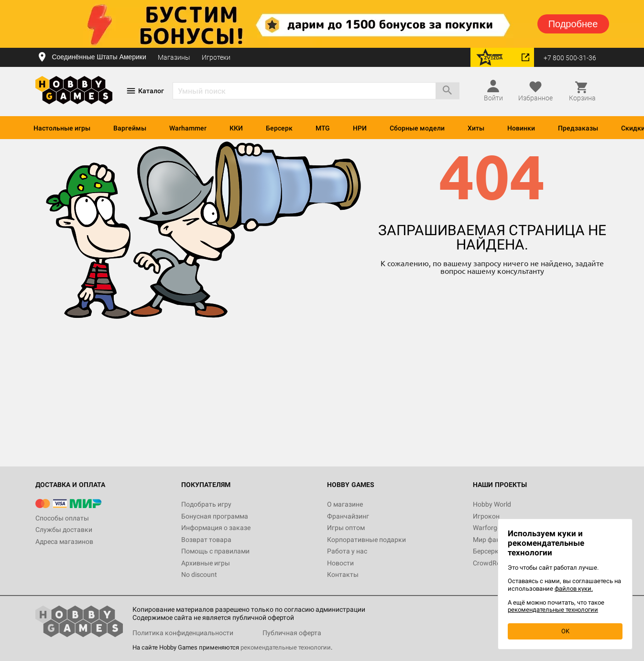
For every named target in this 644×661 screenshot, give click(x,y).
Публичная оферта (292, 633)
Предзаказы (578, 128)
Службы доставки (64, 530)
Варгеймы (130, 128)
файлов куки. (574, 589)
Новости (340, 563)
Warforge (487, 528)
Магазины (174, 57)
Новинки (521, 128)
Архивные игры (206, 563)
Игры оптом (346, 528)
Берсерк (279, 128)
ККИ (236, 128)
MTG (323, 128)
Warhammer (188, 128)
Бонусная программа (215, 516)
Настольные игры (62, 128)
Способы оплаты (62, 518)
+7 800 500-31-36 (570, 58)
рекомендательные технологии (286, 647)
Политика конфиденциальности (183, 633)
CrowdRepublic (495, 563)
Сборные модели (417, 128)
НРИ (360, 128)
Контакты (343, 574)
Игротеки (216, 57)
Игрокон (486, 516)
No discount (199, 574)
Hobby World (492, 504)
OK (565, 631)
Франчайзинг (348, 516)
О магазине (345, 504)
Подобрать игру (206, 504)
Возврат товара (206, 540)
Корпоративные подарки (366, 540)
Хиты (476, 128)
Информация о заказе (216, 528)
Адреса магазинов (64, 542)
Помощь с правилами (215, 551)
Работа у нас (347, 551)
